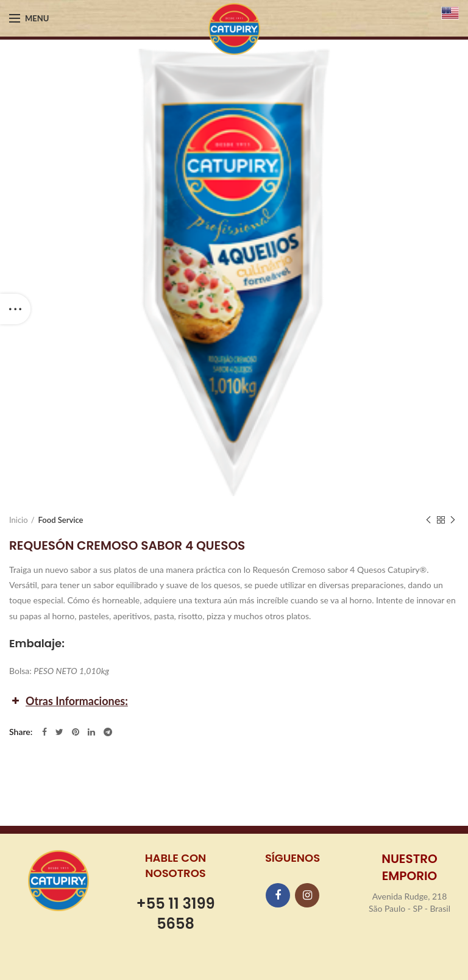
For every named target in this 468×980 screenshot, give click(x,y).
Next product (453, 520)
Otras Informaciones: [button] (69, 701)
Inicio (19, 520)
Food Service (61, 520)
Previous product (428, 520)
